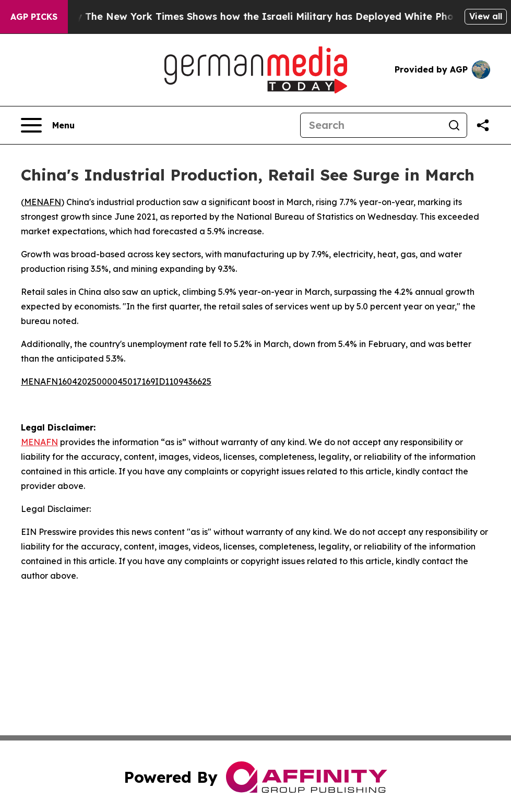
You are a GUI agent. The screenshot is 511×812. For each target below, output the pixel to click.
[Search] (371, 125)
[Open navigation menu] (48, 125)
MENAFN (43, 202)
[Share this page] (483, 125)
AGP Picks (34, 17)
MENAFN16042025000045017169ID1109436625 (116, 381)
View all (486, 16)
